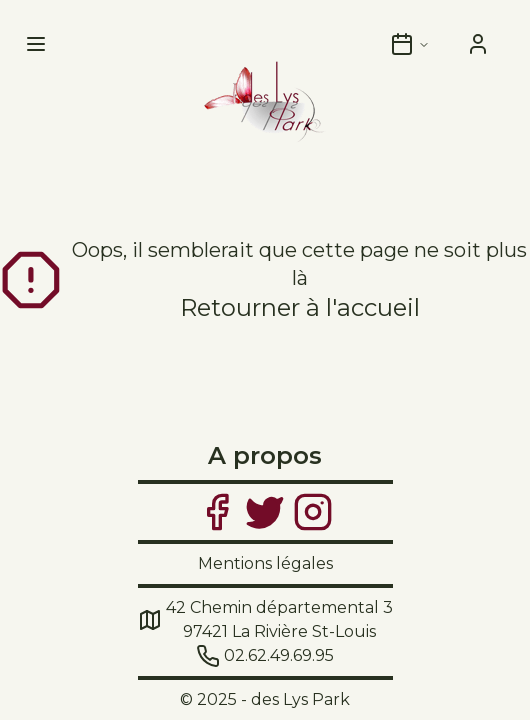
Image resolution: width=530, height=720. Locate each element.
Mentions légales (265, 563)
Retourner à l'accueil (300, 307)
